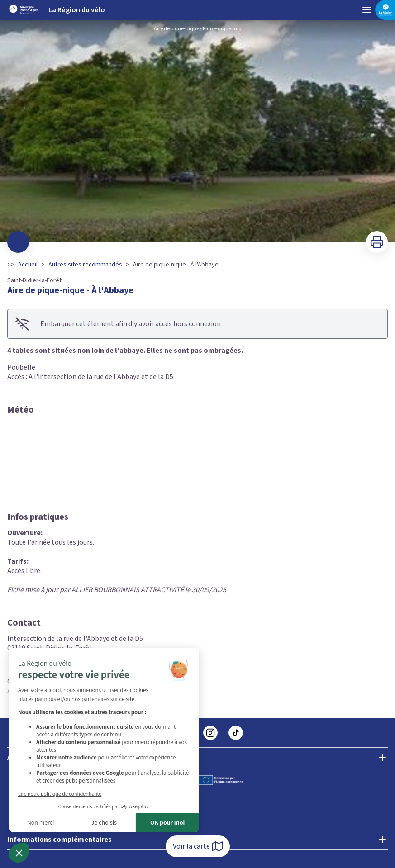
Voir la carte (198, 846)
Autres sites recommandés (85, 265)
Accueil (28, 265)
